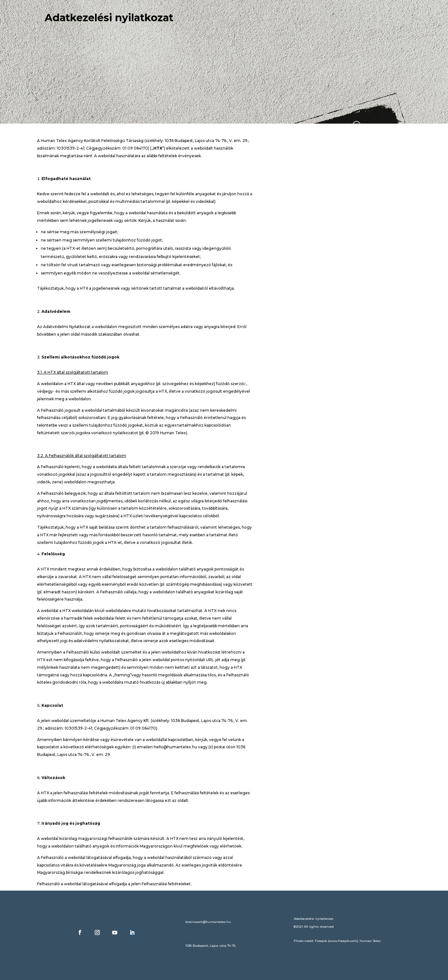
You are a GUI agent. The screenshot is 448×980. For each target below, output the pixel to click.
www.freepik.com (343, 941)
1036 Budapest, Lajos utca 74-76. (211, 946)
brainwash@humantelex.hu (208, 922)
